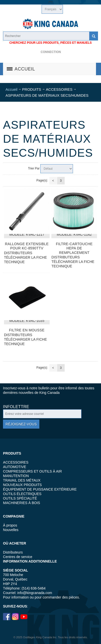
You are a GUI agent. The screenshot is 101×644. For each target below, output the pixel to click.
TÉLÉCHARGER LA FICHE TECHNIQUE (25, 260)
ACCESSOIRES (16, 462)
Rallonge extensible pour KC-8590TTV (27, 246)
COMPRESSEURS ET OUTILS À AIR (32, 471)
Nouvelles (11, 530)
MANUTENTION (16, 476)
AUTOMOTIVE (15, 467)
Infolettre (16, 407)
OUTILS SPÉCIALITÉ (20, 498)
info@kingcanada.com (35, 593)
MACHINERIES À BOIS (22, 503)
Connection (51, 52)
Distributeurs (13, 552)
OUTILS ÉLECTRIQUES (22, 494)
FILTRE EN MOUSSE (27, 330)
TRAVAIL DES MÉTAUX (22, 480)
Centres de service (18, 557)
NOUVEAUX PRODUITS (22, 485)
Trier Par (34, 168)
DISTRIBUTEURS (18, 253)
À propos (10, 525)
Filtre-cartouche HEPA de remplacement (74, 248)
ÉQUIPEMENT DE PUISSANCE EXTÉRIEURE (40, 489)
